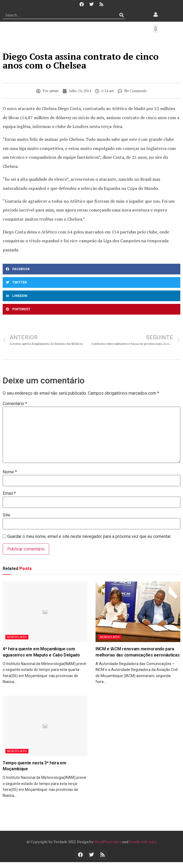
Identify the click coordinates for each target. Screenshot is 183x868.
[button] (155, 29)
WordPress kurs (108, 842)
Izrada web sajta (143, 842)
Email (9, 493)
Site (6, 515)
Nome (10, 472)
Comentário (15, 404)
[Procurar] (121, 15)
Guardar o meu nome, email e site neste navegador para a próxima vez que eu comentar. (89, 537)
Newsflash (17, 637)
